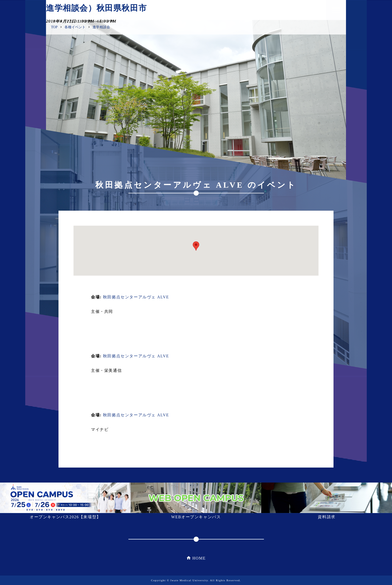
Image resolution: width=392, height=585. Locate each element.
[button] (196, 246)
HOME (199, 558)
